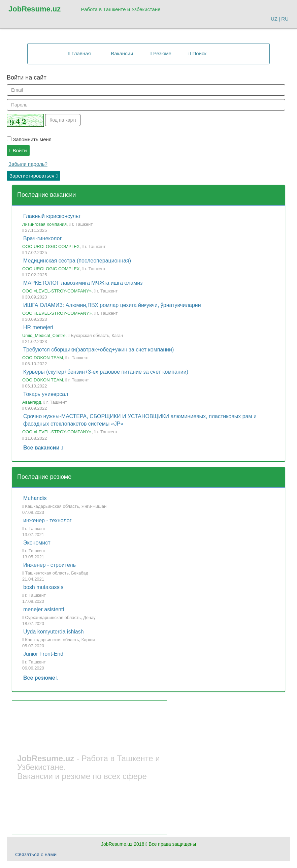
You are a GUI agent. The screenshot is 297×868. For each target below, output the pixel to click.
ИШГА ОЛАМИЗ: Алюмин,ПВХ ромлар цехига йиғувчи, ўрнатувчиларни (112, 305)
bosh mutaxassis (43, 587)
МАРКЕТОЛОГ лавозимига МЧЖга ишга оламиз (83, 283)
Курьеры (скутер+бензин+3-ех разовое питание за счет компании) (106, 372)
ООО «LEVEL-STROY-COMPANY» (57, 291)
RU (285, 19)
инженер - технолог (47, 520)
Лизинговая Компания (44, 224)
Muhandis (35, 498)
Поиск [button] (197, 53)
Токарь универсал (46, 394)
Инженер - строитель (49, 565)
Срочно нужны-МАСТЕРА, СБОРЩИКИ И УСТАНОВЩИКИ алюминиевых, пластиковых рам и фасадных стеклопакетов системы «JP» (140, 420)
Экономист (37, 543)
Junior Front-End (43, 654)
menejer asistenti (44, 609)
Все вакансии (43, 448)
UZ (274, 19)
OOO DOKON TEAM (43, 358)
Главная (80, 53)
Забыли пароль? (28, 164)
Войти (18, 150)
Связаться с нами (36, 854)
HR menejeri (38, 327)
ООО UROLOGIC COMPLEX (51, 246)
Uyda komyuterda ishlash (54, 632)
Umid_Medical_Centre (44, 335)
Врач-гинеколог (42, 238)
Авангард (32, 402)
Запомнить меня (29, 139)
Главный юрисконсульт (52, 216)
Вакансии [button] (121, 53)
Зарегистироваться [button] (34, 176)
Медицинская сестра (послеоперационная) (77, 261)
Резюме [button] (161, 53)
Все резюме (41, 678)
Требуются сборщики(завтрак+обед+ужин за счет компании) (98, 350)
